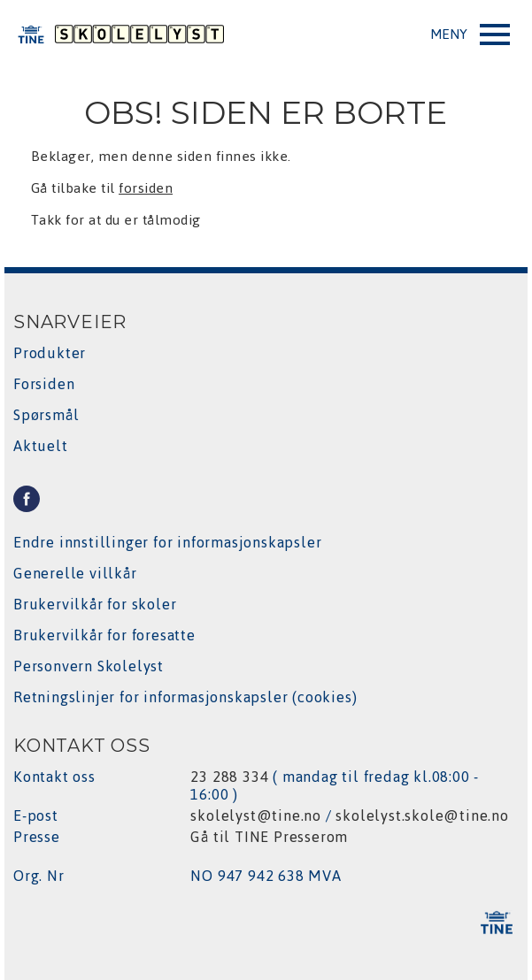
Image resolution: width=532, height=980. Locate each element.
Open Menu (470, 38)
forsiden (146, 188)
